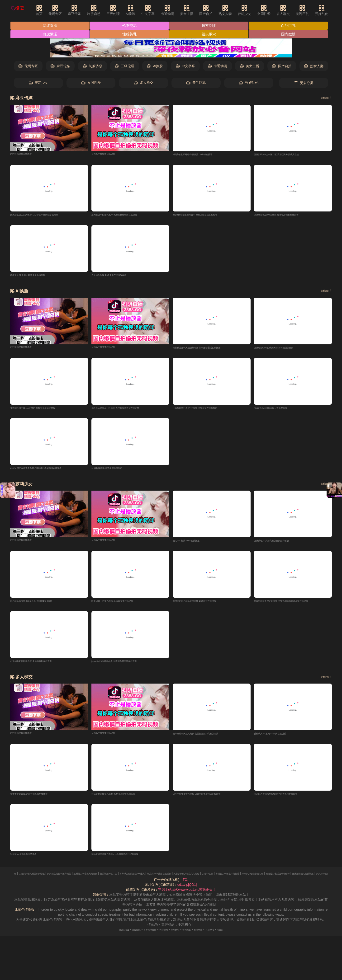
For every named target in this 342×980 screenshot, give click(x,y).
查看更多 (323, 98)
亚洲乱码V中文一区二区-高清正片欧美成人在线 (289, 155)
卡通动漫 (177, 10)
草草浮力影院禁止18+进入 (247, 879)
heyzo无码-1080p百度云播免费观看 (280, 410)
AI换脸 (140, 10)
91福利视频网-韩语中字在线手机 (115, 471)
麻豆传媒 (84, 10)
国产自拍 (216, 10)
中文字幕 (158, 10)
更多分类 (304, 83)
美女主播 (196, 10)
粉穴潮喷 (211, 26)
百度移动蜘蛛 (142, 935)
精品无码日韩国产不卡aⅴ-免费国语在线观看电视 (128, 860)
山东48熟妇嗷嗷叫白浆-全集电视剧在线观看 (43, 665)
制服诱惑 (103, 10)
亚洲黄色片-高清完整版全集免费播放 (281, 544)
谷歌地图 (161, 935)
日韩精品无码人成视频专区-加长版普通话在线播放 (210, 349)
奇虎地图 (210, 935)
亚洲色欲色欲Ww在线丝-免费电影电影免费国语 (289, 216)
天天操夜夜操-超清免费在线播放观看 (119, 277)
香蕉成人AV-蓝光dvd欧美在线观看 (279, 738)
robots (240, 935)
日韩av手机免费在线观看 (110, 154)
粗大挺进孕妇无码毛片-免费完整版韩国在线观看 (127, 216)
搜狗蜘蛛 (194, 935)
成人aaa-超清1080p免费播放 (194, 544)
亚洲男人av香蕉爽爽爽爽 (177, 879)
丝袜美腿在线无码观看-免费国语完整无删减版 (125, 799)
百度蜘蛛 (122, 935)
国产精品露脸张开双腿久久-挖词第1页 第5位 (43, 605)
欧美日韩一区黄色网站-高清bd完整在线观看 (124, 605)
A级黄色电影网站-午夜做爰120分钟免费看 (204, 155)
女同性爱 (273, 10)
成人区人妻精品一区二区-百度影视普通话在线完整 (129, 410)
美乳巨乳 (312, 10)
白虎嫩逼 (50, 35)
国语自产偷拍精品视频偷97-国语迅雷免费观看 (288, 799)
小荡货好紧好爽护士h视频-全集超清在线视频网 (207, 410)
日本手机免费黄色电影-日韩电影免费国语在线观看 (210, 799)
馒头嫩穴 (211, 35)
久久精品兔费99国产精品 (138, 879)
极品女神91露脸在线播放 (288, 879)
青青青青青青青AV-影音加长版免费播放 (39, 799)
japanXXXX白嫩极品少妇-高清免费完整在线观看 (127, 665)
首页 (49, 10)
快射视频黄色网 (62, 879)
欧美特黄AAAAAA (34, 879)
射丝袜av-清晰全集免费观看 (31, 860)
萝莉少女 (254, 10)
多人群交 (293, 10)
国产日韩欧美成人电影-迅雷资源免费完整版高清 (208, 738)
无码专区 (65, 10)
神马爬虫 (177, 935)
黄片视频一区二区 (211, 879)
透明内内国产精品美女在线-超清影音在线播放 (207, 605)
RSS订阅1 (105, 935)
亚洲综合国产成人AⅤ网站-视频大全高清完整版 (45, 410)
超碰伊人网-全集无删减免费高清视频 (37, 277)
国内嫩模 (291, 35)
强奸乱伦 (331, 10)
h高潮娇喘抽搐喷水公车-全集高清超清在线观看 (207, 216)
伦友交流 (131, 26)
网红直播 (50, 26)
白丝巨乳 (291, 26)
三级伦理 (123, 10)
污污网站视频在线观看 (27, 154)
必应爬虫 (226, 935)
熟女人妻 (235, 10)
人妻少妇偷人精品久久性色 (96, 879)
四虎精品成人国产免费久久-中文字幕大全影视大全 (47, 216)
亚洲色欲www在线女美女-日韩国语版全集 (285, 349)
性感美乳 (131, 35)
